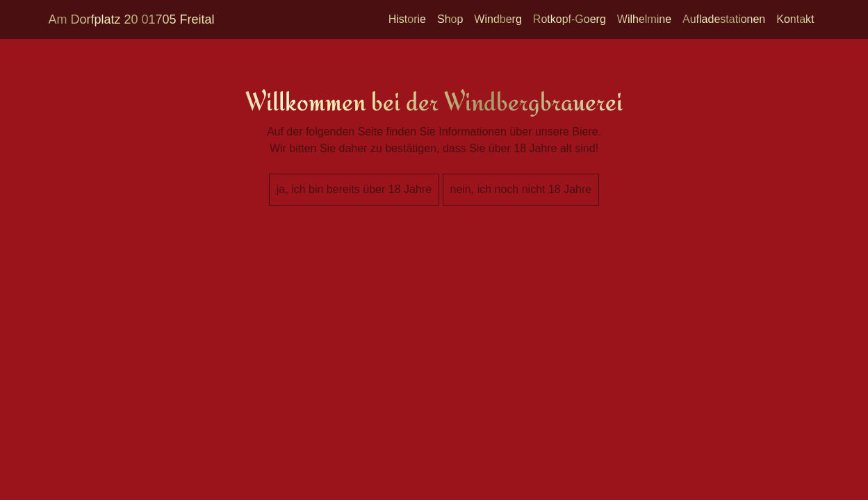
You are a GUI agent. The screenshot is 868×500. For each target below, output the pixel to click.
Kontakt (795, 19)
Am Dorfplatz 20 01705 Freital (132, 19)
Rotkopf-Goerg (570, 19)
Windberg (498, 19)
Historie (407, 19)
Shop (450, 19)
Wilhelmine (644, 19)
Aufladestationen (724, 19)
